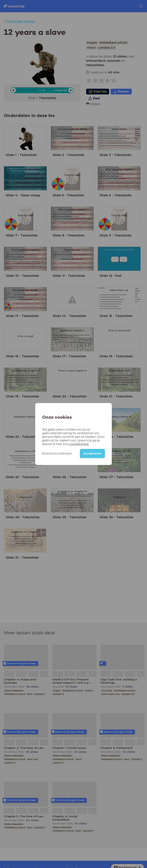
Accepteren (92, 454)
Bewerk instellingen (57, 453)
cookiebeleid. (79, 444)
